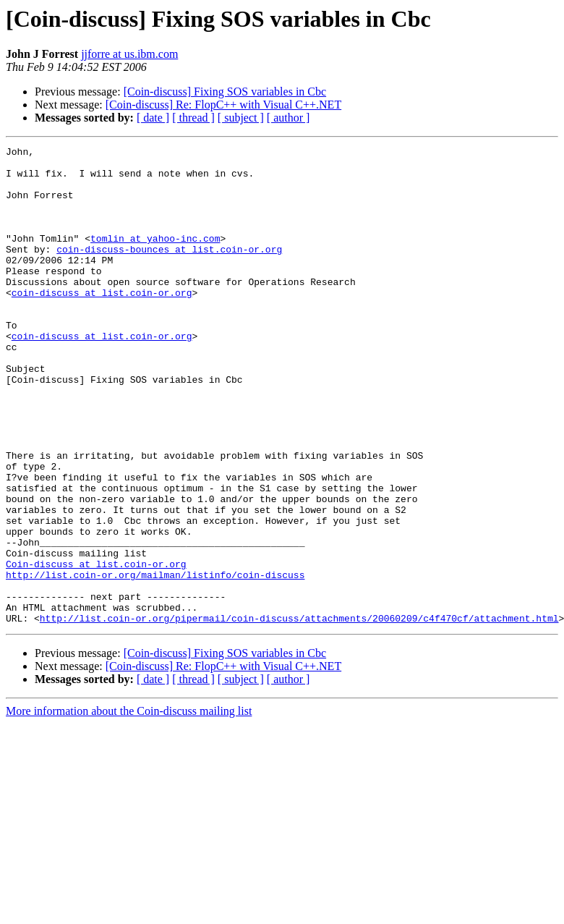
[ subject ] (241, 118)
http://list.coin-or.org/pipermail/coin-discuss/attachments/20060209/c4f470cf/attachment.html (299, 713)
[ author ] (289, 118)
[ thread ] (193, 118)
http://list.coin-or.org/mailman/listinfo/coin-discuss (155, 661)
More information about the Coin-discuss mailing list (129, 806)
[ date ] (153, 118)
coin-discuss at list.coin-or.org (102, 323)
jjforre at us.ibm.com (129, 54)
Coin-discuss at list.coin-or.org (96, 648)
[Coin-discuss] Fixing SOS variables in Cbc (225, 92)
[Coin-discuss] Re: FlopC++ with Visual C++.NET (223, 105)
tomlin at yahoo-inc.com (155, 258)
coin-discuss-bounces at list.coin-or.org (169, 271)
